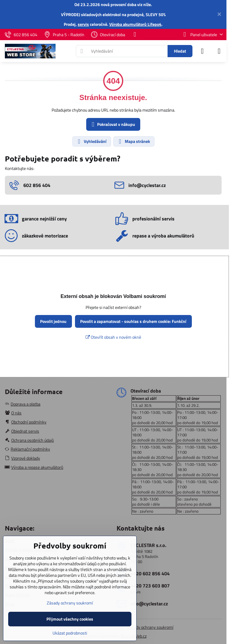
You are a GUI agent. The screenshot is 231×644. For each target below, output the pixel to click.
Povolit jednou (53, 321)
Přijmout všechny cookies (70, 619)
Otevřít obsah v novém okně (113, 337)
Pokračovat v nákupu (112, 125)
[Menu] (219, 51)
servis (83, 24)
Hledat (180, 51)
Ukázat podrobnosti (70, 633)
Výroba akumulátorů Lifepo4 (135, 24)
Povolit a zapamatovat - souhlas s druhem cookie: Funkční (133, 321)
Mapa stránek (134, 141)
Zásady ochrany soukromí (150, 627)
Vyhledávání (91, 141)
